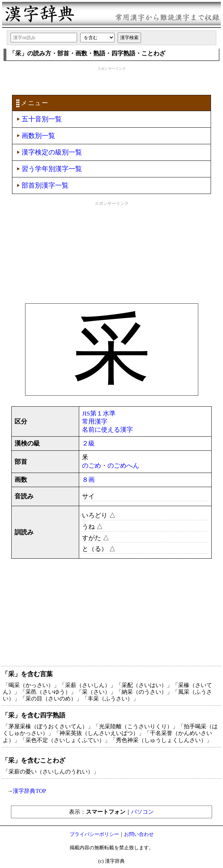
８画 (88, 480)
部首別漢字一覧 (45, 185)
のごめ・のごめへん (111, 466)
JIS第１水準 (99, 413)
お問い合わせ (139, 834)
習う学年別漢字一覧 (52, 169)
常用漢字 (95, 421)
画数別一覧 (38, 136)
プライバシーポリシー (94, 834)
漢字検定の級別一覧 (52, 152)
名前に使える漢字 (107, 430)
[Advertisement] (112, 80)
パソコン (142, 812)
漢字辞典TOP (29, 791)
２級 (88, 443)
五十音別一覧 (42, 119)
